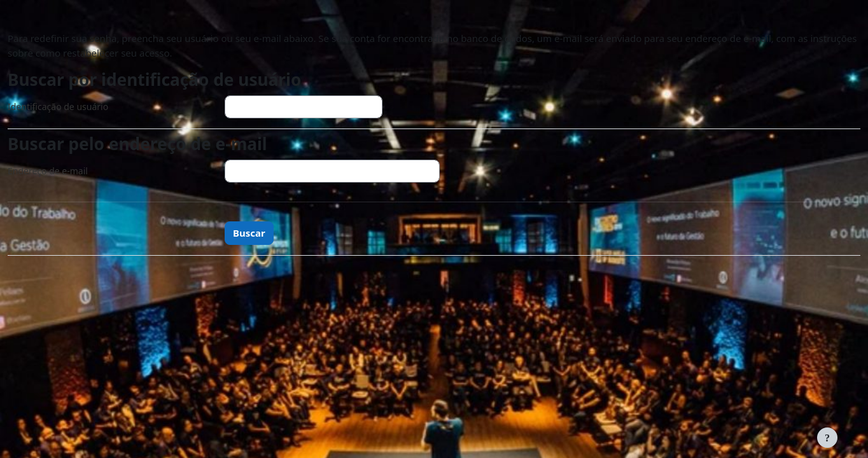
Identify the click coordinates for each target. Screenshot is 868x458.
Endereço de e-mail (48, 171)
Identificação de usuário (58, 107)
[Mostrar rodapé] (827, 438)
